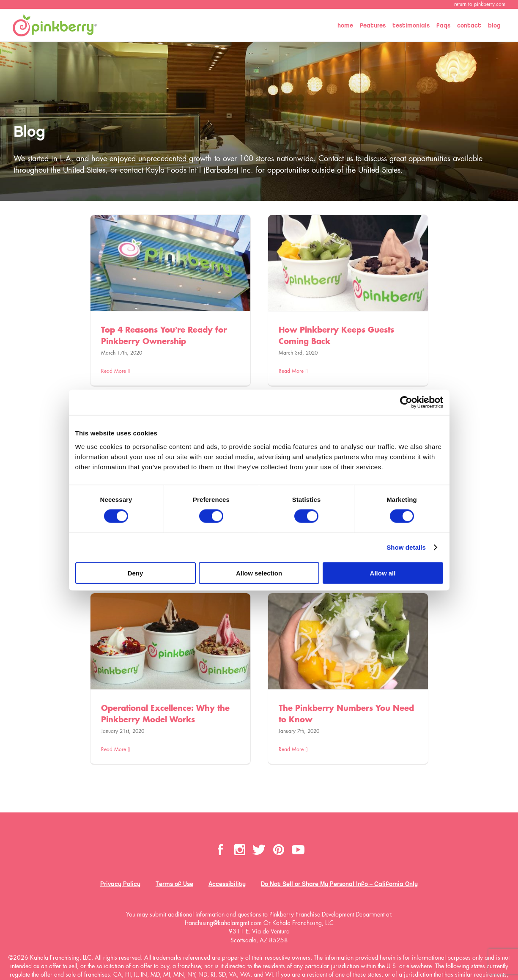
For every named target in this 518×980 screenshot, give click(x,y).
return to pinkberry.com (480, 4)
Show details (406, 547)
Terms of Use (174, 884)
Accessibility (227, 884)
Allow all (383, 573)
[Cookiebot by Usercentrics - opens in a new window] (406, 402)
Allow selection (259, 573)
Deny (136, 573)
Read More (114, 371)
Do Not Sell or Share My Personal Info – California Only (339, 884)
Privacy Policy (120, 884)
